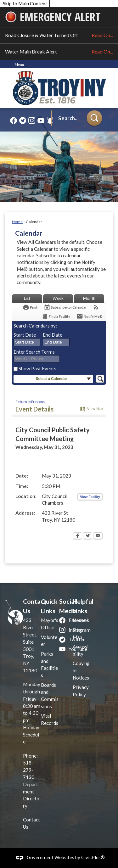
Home (17, 222)
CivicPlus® (93, 857)
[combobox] (27, 342)
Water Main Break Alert (59, 52)
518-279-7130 (29, 770)
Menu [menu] (19, 64)
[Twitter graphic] (23, 120)
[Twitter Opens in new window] (88, 536)
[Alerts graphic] (50, 120)
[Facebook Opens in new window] (78, 536)
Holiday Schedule (31, 735)
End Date (53, 335)
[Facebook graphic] (14, 120)
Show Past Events (37, 368)
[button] (94, 119)
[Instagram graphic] (32, 120)
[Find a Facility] (56, 316)
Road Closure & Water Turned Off (59, 35)
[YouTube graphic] (41, 120)
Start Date (25, 335)
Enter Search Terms (34, 352)
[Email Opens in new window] (98, 536)
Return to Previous (30, 402)
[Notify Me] (90, 316)
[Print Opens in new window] (30, 307)
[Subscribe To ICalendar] (65, 307)
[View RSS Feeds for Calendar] (96, 307)
